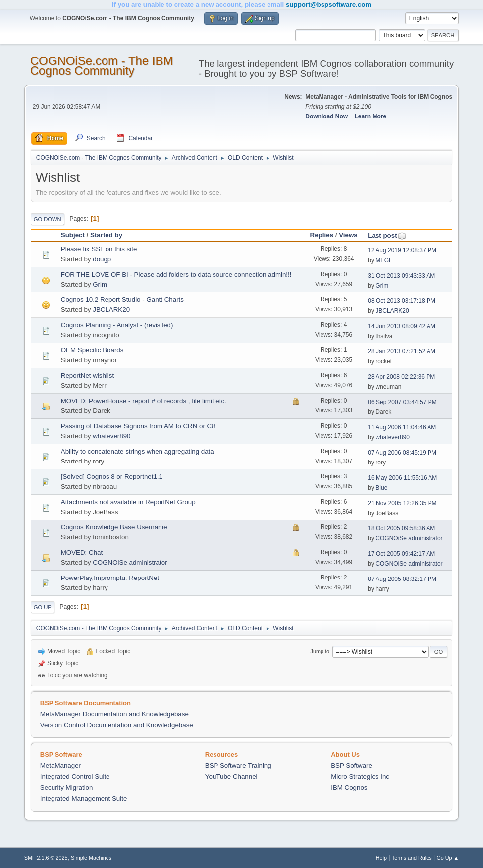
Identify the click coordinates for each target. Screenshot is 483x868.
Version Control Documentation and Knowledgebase (117, 725)
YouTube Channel (231, 777)
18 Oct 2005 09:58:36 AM (401, 528)
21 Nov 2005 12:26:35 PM (402, 503)
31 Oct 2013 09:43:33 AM (401, 276)
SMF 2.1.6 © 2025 (46, 858)
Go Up (43, 607)
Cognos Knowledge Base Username (114, 527)
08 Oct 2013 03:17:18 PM (402, 301)
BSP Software (351, 766)
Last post (387, 236)
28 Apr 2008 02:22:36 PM (401, 377)
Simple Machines (91, 858)
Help (381, 858)
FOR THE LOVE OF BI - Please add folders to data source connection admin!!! (176, 274)
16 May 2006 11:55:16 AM (402, 478)
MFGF (384, 260)
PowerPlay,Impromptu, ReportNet (110, 578)
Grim (100, 284)
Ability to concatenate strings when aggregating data (137, 451)
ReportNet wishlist (87, 376)
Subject (73, 235)
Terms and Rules (412, 858)
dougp (102, 259)
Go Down (48, 219)
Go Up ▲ (448, 858)
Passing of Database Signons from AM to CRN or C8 (138, 426)
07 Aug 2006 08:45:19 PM (402, 453)
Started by (106, 235)
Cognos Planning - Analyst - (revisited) (117, 325)
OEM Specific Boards (92, 350)
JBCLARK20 (111, 310)
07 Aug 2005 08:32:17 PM (402, 579)
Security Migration (67, 787)
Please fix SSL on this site (99, 249)
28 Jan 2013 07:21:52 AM (402, 351)
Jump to (320, 651)
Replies (322, 235)
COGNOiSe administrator (409, 538)
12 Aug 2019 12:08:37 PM (402, 250)
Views (348, 235)
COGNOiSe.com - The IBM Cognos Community (102, 66)
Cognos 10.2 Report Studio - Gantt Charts (122, 300)
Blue (381, 488)
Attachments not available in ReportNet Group (128, 502)
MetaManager (60, 766)
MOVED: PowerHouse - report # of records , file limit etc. (144, 401)
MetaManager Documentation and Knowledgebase (114, 714)
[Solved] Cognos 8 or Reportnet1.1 (112, 477)
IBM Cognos (349, 787)
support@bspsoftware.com (328, 5)
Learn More (370, 116)
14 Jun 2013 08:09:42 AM (402, 326)
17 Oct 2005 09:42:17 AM (401, 554)
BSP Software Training (238, 766)
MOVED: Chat (82, 552)
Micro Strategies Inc (360, 777)
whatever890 (111, 436)
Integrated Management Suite (84, 798)
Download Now (326, 116)
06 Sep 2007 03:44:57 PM (402, 402)
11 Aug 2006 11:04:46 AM (402, 427)
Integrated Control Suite (75, 777)
